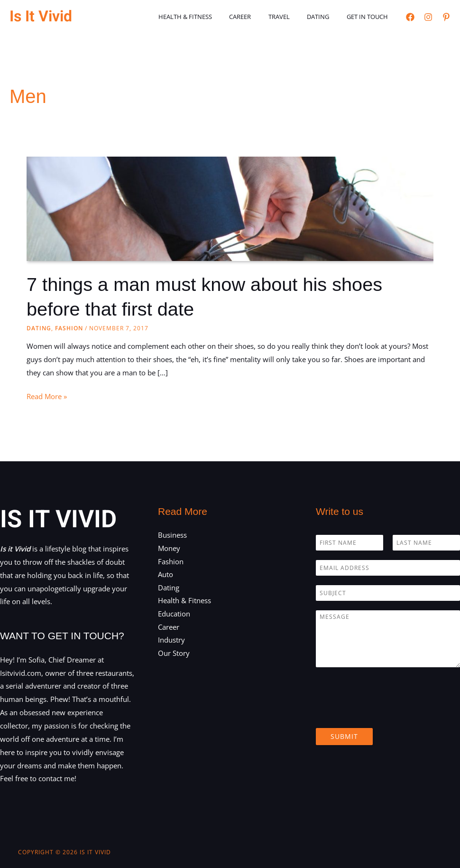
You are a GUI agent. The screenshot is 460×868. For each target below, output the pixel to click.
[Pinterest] (446, 17)
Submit (344, 736)
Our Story (174, 653)
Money (169, 548)
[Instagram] (428, 17)
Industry (171, 640)
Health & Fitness (207, 17)
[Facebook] (410, 17)
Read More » (47, 396)
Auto (166, 574)
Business (172, 534)
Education (174, 614)
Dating (326, 17)
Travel (291, 17)
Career (258, 17)
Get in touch (370, 17)
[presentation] (388, 712)
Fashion (69, 328)
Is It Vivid (41, 16)
